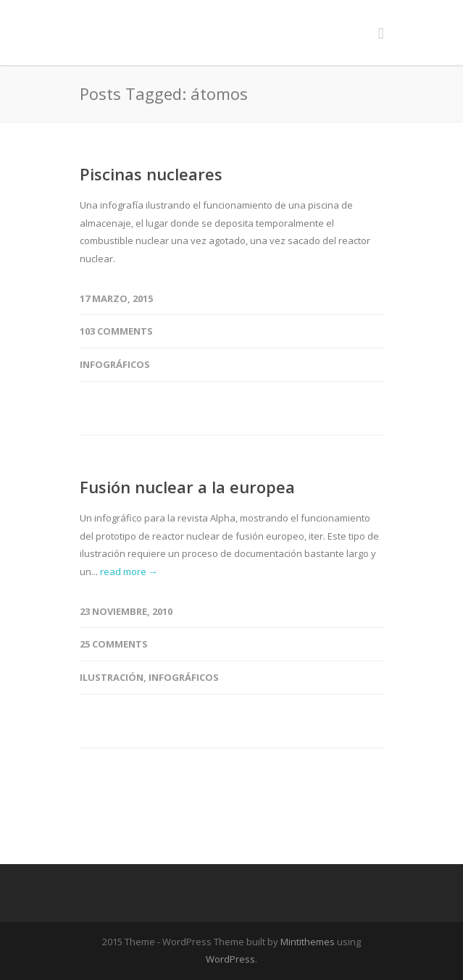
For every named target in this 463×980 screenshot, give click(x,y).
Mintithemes (308, 942)
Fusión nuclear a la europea (187, 487)
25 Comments (114, 644)
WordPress (230, 959)
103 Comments (116, 331)
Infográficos (115, 364)
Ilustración (112, 677)
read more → (129, 571)
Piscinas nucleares (151, 174)
